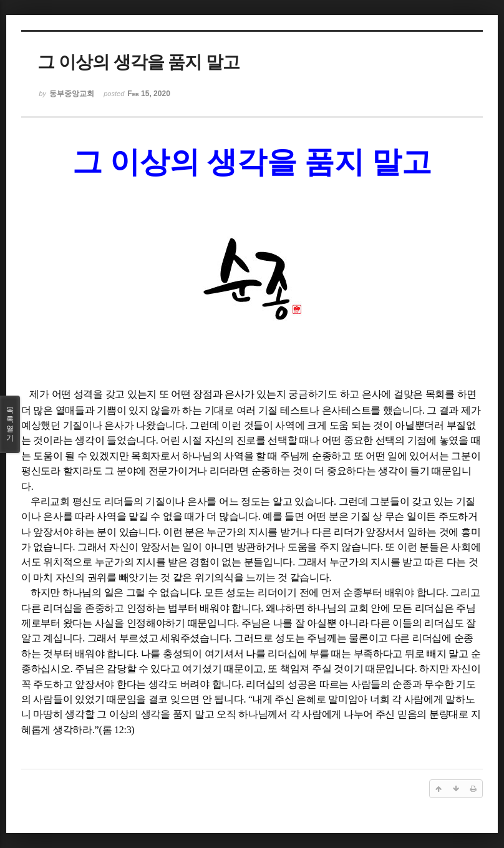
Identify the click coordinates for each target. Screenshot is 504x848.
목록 (10, 424)
